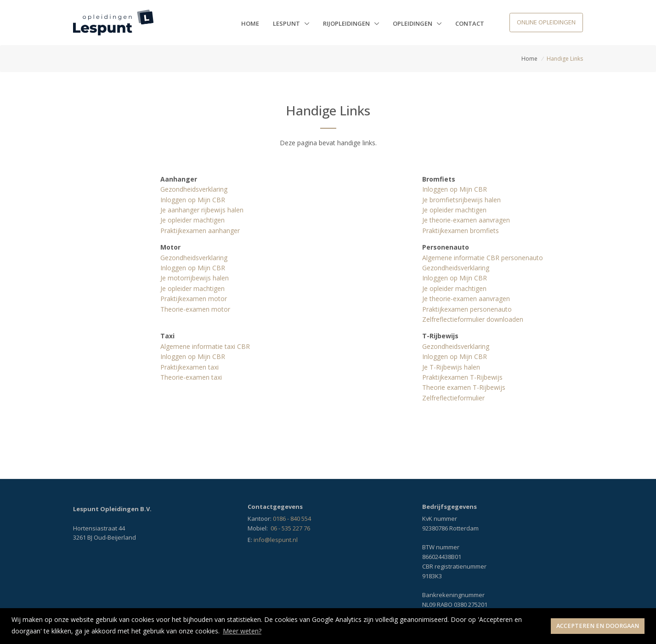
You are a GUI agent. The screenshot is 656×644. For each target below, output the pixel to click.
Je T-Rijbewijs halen (451, 367)
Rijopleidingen (347, 23)
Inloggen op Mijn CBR (193, 200)
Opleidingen (413, 23)
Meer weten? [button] (242, 631)
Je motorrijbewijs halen (195, 278)
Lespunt (287, 23)
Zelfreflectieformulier (453, 398)
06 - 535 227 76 (290, 528)
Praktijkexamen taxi (189, 367)
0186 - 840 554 (292, 519)
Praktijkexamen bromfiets (461, 231)
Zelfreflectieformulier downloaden (473, 319)
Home (250, 23)
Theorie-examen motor (195, 309)
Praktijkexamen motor (194, 299)
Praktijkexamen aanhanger (200, 231)
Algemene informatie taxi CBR (205, 346)
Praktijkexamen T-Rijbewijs (462, 377)
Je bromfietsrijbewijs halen (461, 200)
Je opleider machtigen (192, 220)
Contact (470, 23)
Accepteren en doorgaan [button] (598, 626)
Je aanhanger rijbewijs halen (202, 210)
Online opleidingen (546, 22)
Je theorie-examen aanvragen (466, 220)
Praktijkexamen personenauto (467, 309)
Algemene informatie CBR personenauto (483, 258)
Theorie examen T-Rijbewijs (464, 387)
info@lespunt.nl (276, 540)
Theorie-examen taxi (191, 377)
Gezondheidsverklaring (194, 189)
